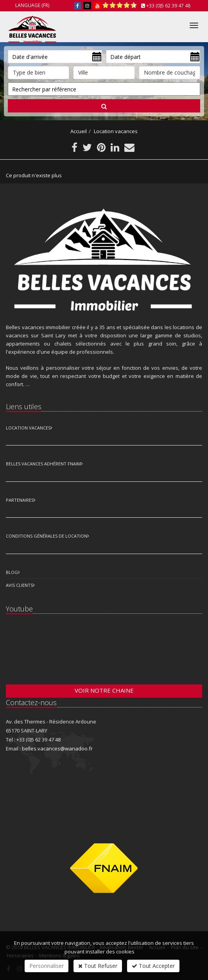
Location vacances (116, 131)
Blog (12, 572)
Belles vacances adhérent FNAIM (43, 464)
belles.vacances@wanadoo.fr (57, 748)
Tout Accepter (153, 966)
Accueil (79, 131)
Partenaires (20, 500)
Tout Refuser (98, 966)
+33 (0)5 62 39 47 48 (168, 6)
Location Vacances (28, 428)
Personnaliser (47, 966)
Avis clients (19, 585)
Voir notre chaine (104, 690)
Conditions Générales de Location (47, 536)
